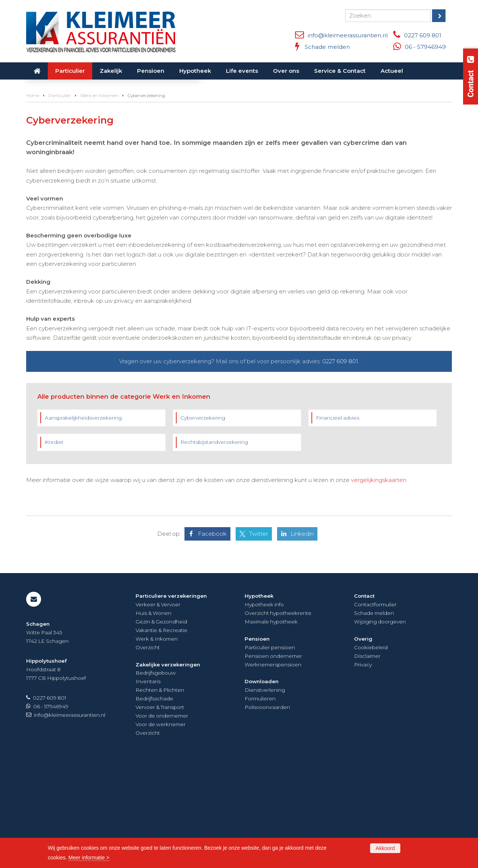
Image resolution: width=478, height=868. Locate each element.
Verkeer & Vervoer (158, 705)
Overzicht (148, 748)
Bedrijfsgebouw (156, 774)
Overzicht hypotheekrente (278, 714)
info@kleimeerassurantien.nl (348, 35)
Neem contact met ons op (73, 158)
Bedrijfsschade (154, 799)
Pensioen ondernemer (273, 757)
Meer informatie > (89, 858)
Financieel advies (338, 519)
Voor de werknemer (161, 825)
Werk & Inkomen (157, 740)
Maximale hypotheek (271, 722)
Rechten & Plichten (160, 791)
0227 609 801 (423, 35)
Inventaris (148, 782)
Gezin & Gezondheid (161, 722)
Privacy (363, 765)
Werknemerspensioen (273, 765)
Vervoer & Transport (160, 808)
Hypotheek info (264, 705)
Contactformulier (375, 705)
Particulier (60, 196)
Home (33, 196)
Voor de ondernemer (162, 816)
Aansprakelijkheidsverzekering (83, 519)
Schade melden (327, 47)
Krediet (54, 543)
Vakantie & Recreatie (162, 731)
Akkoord (385, 848)
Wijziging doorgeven (380, 722)
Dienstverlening (265, 791)
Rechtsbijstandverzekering (214, 543)
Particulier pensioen (270, 748)
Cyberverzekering (203, 519)
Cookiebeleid (371, 748)
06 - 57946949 (425, 47)
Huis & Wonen (153, 714)
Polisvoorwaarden (267, 808)
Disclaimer (367, 757)
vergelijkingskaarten (379, 581)
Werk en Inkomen (99, 196)
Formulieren (260, 799)
